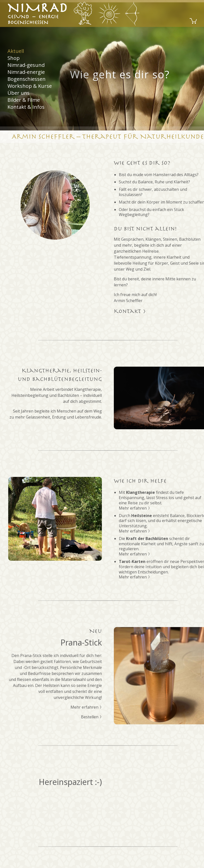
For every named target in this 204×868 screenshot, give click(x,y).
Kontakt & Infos (26, 107)
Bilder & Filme (24, 100)
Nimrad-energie (26, 72)
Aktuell (16, 51)
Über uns (19, 93)
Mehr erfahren (135, 508)
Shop (14, 58)
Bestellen (91, 717)
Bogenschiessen (27, 79)
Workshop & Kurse (30, 86)
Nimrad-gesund (26, 65)
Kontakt (130, 311)
